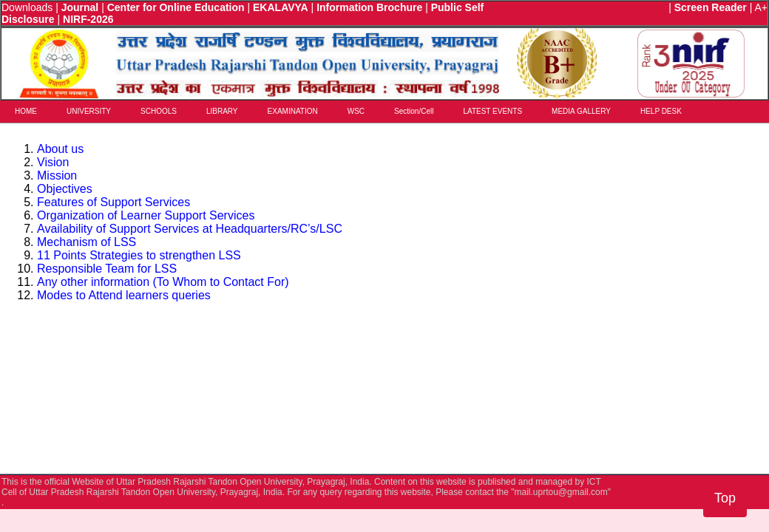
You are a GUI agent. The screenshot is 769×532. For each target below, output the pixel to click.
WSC (356, 111)
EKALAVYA (281, 7)
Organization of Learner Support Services (146, 215)
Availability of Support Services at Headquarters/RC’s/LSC (190, 229)
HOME (26, 111)
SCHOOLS (159, 111)
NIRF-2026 (88, 19)
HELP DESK (661, 111)
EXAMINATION (293, 111)
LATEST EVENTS (492, 111)
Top (725, 498)
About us (60, 149)
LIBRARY (222, 111)
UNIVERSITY (89, 111)
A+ (761, 7)
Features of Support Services (114, 202)
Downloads (27, 7)
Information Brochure (369, 7)
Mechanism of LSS (87, 242)
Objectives (65, 189)
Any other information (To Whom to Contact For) (163, 282)
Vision (53, 162)
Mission (57, 175)
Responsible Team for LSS (107, 269)
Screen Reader (711, 7)
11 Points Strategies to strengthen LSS (139, 255)
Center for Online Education (176, 7)
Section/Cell (414, 111)
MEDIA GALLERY (581, 111)
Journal (80, 7)
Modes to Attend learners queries (124, 295)
